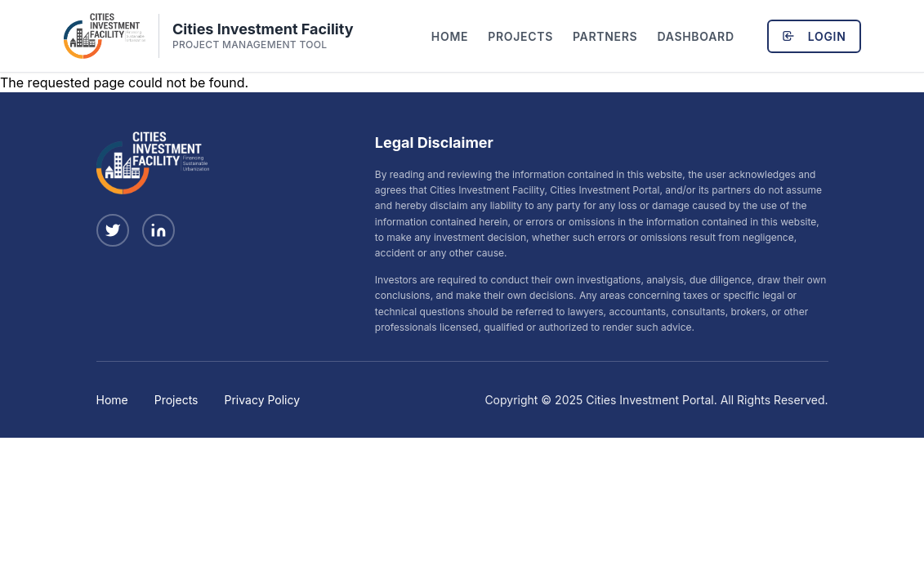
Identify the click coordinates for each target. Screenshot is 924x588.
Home (450, 36)
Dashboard (695, 36)
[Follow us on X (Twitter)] (113, 230)
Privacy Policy (263, 400)
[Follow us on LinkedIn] (158, 230)
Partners (605, 36)
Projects (520, 36)
